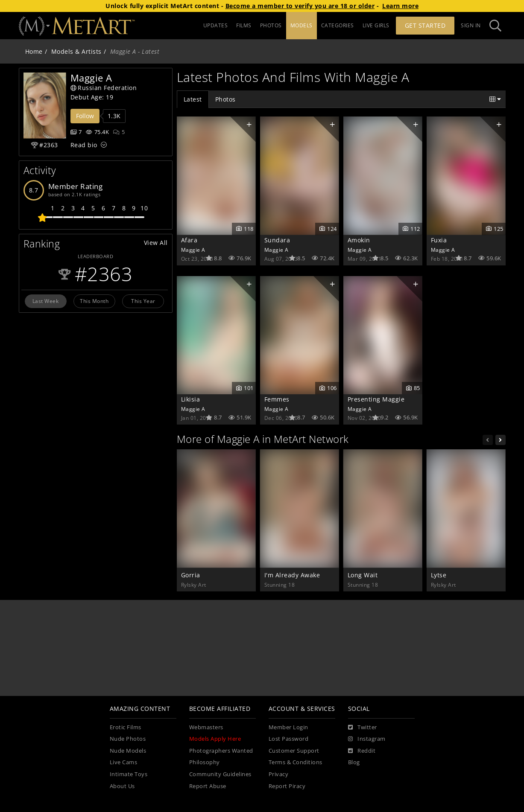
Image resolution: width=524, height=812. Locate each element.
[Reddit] (362, 751)
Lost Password (289, 739)
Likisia (191, 399)
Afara (189, 240)
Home (34, 51)
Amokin (359, 240)
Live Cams (124, 762)
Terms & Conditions (296, 762)
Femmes (277, 399)
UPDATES (216, 25)
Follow (85, 116)
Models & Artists (76, 51)
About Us (122, 786)
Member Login (288, 727)
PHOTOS (271, 25)
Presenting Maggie (376, 399)
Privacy (279, 774)
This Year (143, 301)
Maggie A (193, 250)
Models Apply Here (215, 739)
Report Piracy (287, 786)
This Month (94, 301)
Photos (225, 99)
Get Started (425, 25)
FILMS (244, 25)
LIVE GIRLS (376, 25)
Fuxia (439, 240)
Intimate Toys (129, 774)
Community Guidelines (220, 774)
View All (156, 243)
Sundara (277, 240)
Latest (193, 99)
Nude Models (128, 751)
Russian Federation (104, 88)
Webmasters (206, 727)
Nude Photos (128, 739)
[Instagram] (367, 739)
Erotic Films (126, 727)
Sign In (471, 25)
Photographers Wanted (221, 751)
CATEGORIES (338, 25)
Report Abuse (208, 786)
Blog (354, 762)
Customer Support (294, 751)
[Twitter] (363, 728)
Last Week (46, 301)
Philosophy (205, 762)
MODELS (302, 25)
